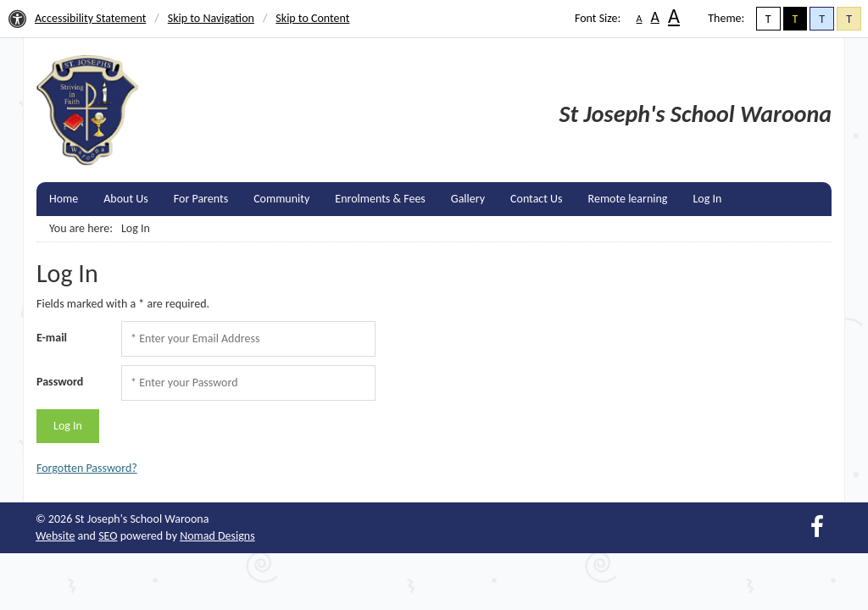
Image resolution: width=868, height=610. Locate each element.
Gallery (468, 199)
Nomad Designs (217, 536)
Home (64, 199)
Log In (707, 199)
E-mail (52, 338)
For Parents (201, 199)
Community (281, 199)
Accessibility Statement (90, 18)
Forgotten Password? (87, 468)
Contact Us (537, 199)
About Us (126, 199)
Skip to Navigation (211, 18)
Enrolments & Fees (380, 199)
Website (55, 536)
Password (60, 382)
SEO (108, 536)
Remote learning (628, 199)
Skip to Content (312, 18)
